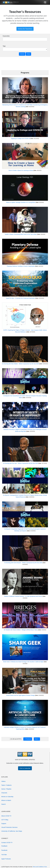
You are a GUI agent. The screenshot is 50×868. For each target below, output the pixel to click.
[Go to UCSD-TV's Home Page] (11, 2)
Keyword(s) (6, 36)
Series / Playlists (6, 789)
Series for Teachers (25, 29)
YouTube (4, 855)
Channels (4, 793)
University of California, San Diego (12, 831)
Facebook (4, 850)
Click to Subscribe (25, 768)
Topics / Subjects (6, 785)
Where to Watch (6, 800)
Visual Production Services (9, 827)
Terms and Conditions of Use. (40, 867)
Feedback (4, 846)
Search (4, 804)
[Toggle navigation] (45, 2)
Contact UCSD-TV (7, 842)
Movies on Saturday (7, 797)
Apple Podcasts (6, 859)
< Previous (28, 739)
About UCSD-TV (6, 816)
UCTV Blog (5, 820)
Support (4, 823)
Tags (4, 46)
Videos (3, 781)
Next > (37, 739)
